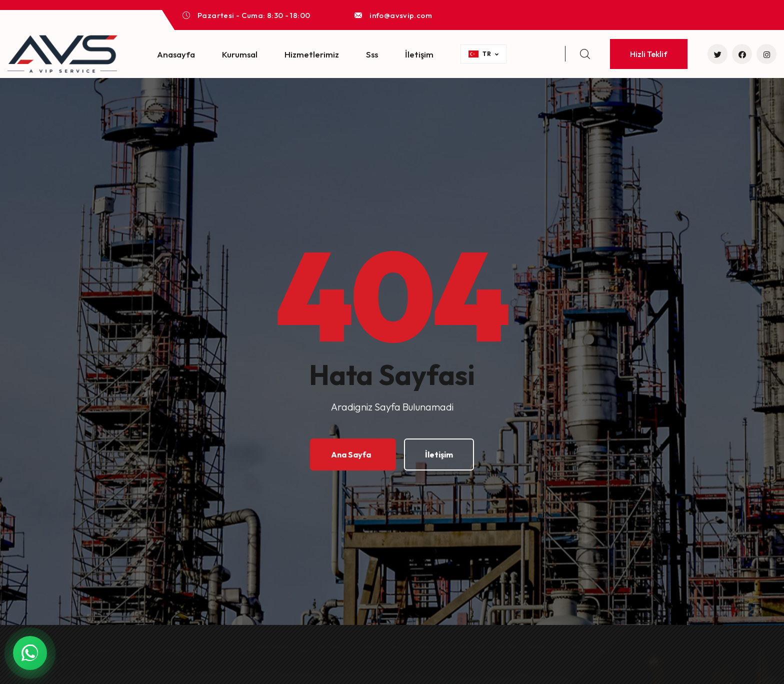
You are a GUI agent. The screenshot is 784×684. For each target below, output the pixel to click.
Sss (372, 54)
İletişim (419, 54)
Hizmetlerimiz (312, 54)
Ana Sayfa (351, 454)
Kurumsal (240, 54)
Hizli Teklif (649, 54)
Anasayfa (176, 54)
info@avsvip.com (401, 15)
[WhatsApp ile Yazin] (30, 653)
